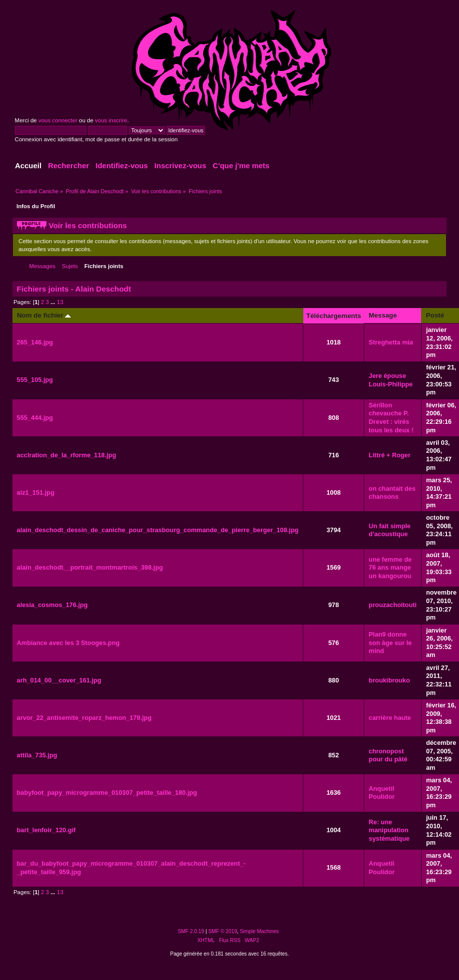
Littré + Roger (390, 455)
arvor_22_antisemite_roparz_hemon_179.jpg (84, 718)
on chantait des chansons (392, 493)
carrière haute (390, 718)
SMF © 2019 (223, 931)
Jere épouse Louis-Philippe (391, 380)
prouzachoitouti (393, 605)
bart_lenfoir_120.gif (46, 830)
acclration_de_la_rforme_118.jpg (67, 455)
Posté (435, 315)
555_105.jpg (35, 380)
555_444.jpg (35, 418)
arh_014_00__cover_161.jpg (59, 680)
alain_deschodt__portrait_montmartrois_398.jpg (90, 567)
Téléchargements (334, 316)
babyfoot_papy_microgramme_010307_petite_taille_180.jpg (107, 793)
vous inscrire (111, 120)
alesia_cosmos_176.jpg (52, 605)
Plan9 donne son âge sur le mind (390, 643)
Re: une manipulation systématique (389, 830)
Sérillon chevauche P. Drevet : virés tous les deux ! (391, 418)
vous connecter (58, 120)
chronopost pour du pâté (388, 755)
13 (60, 302)
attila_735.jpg (37, 755)
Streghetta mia (391, 342)
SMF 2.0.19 (191, 931)
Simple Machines (259, 931)
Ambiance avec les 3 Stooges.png (68, 643)
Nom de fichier (44, 315)
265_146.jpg (35, 342)
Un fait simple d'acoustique (390, 530)
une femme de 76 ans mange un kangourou (390, 568)
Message (383, 315)
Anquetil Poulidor (382, 793)
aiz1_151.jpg (36, 492)
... (54, 302)
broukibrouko (389, 680)
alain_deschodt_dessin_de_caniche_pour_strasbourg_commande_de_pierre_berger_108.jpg (158, 530)
